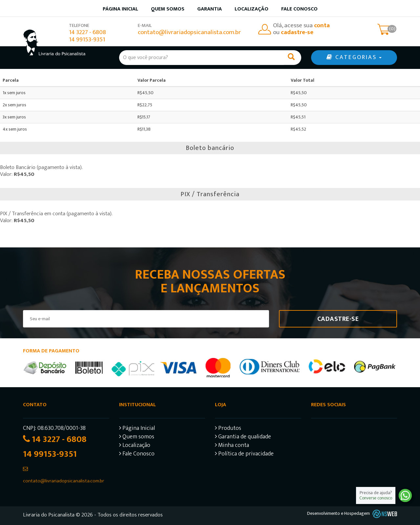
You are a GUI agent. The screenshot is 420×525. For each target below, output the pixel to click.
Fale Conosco (299, 9)
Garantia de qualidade (243, 438)
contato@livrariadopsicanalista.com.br (189, 32)
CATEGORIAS (354, 57)
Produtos (228, 429)
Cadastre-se (338, 319)
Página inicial (120, 9)
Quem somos (168, 9)
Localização (252, 9)
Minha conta (232, 446)
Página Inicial (137, 429)
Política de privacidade (244, 455)
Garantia (210, 9)
